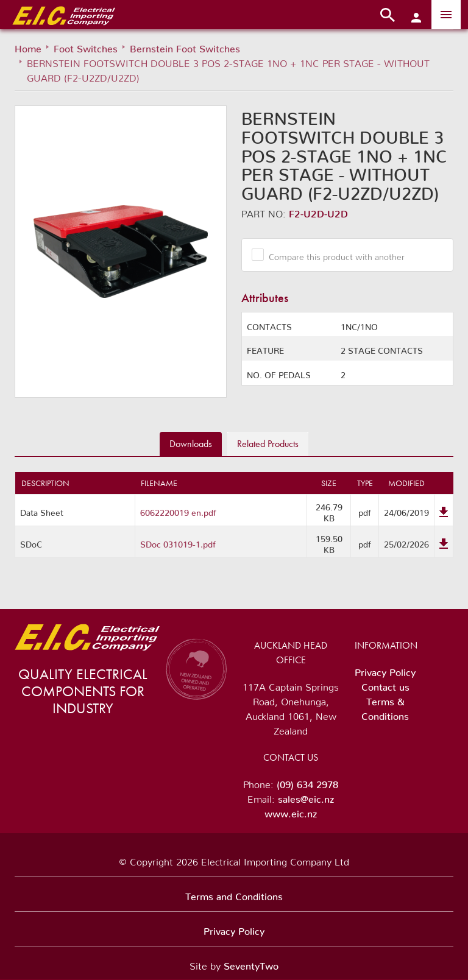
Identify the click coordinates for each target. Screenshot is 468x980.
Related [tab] (268, 444)
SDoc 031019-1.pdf (178, 542)
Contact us (385, 685)
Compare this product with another (332, 255)
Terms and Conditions (234, 894)
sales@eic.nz (306, 797)
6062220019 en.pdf (178, 510)
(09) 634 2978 (307, 782)
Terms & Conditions (385, 707)
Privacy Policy (385, 670)
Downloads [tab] (191, 444)
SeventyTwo (251, 964)
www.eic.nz (291, 811)
